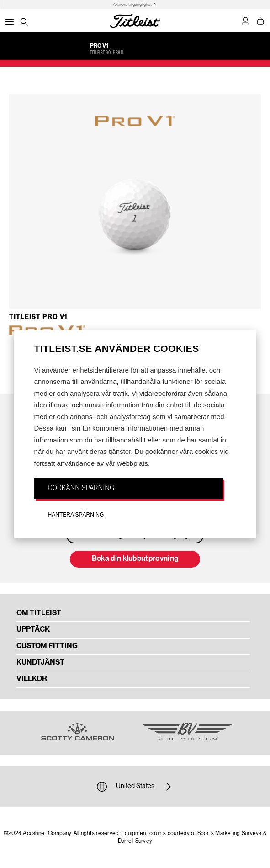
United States (135, 787)
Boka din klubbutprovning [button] (135, 559)
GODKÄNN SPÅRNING (81, 488)
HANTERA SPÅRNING (76, 514)
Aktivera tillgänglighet (132, 5)
